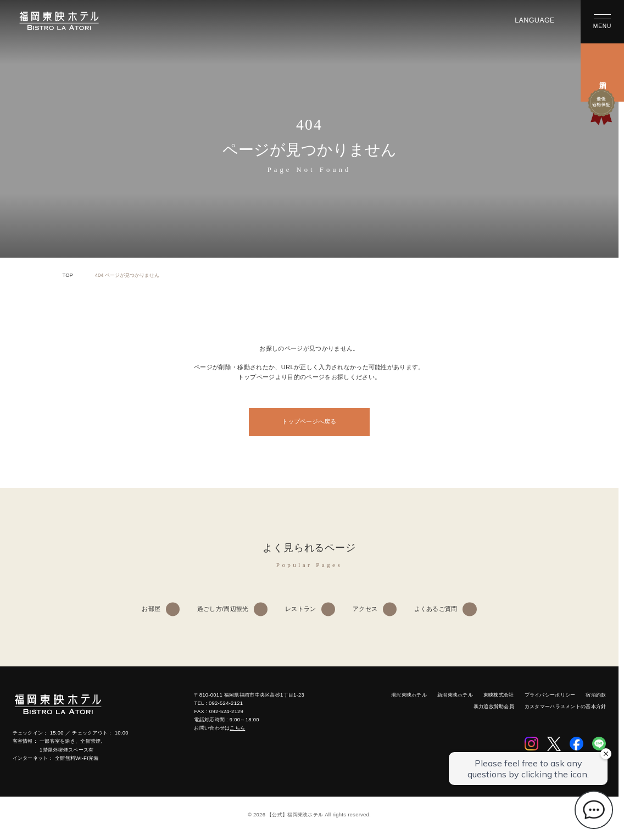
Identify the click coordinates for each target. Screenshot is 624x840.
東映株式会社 (499, 695)
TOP (68, 275)
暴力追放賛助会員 (494, 706)
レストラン (301, 609)
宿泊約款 (596, 695)
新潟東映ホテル (455, 695)
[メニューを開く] (602, 22)
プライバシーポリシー (550, 695)
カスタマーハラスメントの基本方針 (565, 706)
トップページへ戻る (309, 421)
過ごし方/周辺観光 (223, 609)
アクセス (365, 609)
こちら (237, 728)
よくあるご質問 (436, 609)
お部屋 (151, 609)
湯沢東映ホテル (409, 695)
